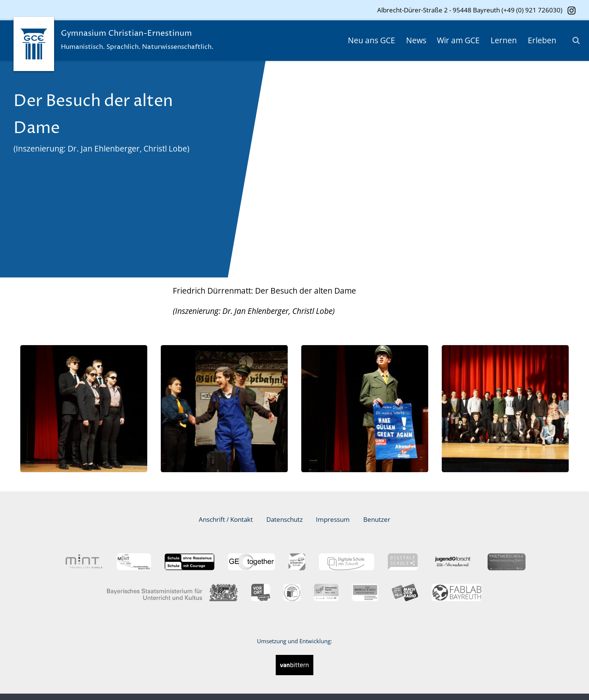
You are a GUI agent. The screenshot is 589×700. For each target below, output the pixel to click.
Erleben (542, 40)
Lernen (504, 40)
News (416, 40)
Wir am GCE (458, 40)
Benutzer (377, 519)
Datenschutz (285, 519)
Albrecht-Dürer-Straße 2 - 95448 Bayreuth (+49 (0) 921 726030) (470, 10)
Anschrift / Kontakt (226, 519)
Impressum (333, 519)
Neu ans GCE (372, 40)
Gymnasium (145, 41)
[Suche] (573, 41)
